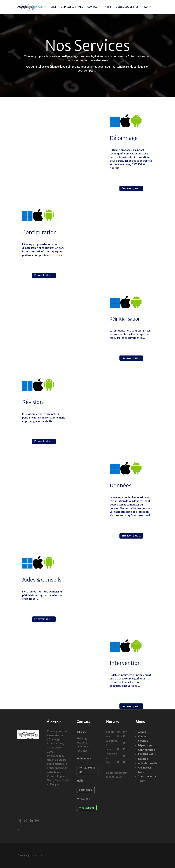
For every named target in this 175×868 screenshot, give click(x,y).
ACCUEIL (22, 7)
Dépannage (145, 745)
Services (143, 741)
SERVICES (37, 7)
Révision (143, 759)
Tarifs (142, 781)
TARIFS (107, 7)
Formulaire (86, 790)
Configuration (147, 750)
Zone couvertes (147, 777)
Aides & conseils (147, 763)
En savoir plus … (131, 188)
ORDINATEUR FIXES (72, 7)
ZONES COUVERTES (127, 7)
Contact (143, 736)
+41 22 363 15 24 (87, 770)
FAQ (145, 7)
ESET (53, 7)
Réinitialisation (147, 754)
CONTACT (93, 7)
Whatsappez (87, 808)
